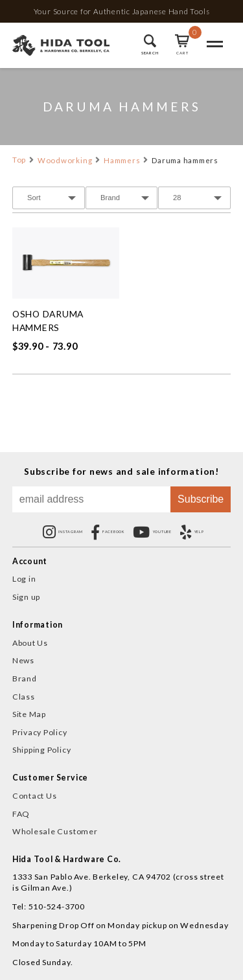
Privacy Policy (40, 732)
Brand (25, 678)
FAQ (21, 814)
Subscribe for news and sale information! (121, 472)
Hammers (122, 160)
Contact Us (35, 796)
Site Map (29, 714)
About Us (30, 643)
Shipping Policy (42, 750)
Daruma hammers (185, 160)
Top (19, 160)
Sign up (26, 597)
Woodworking (65, 160)
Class (24, 697)
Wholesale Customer (55, 831)
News (23, 660)
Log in (24, 579)
